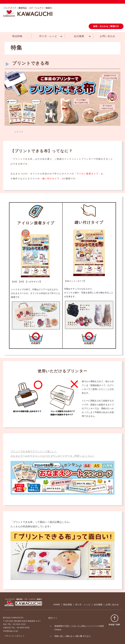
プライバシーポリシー (14, 636)
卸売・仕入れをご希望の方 (106, 26)
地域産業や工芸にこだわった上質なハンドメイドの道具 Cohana (79, 628)
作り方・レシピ (48, 36)
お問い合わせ (108, 36)
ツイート (19, 132)
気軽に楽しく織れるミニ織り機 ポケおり (72, 636)
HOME (57, 605)
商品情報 (17, 36)
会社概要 (79, 36)
